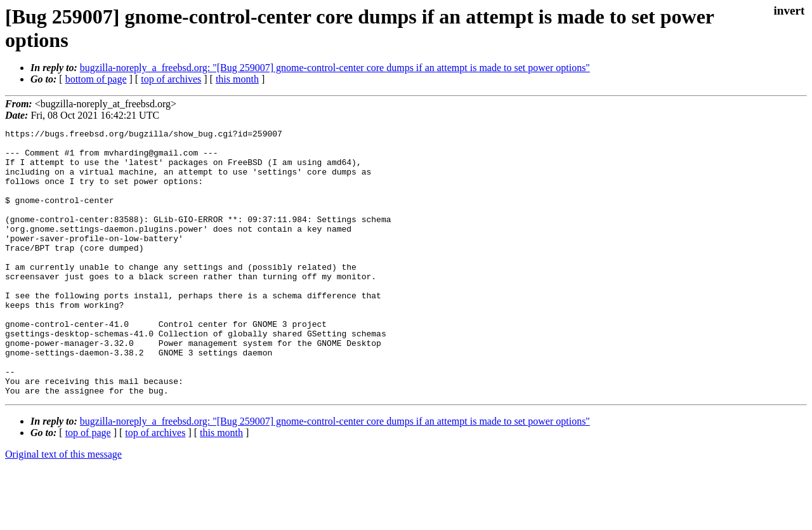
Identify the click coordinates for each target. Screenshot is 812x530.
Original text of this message (63, 507)
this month (237, 79)
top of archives (171, 79)
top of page (88, 486)
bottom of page (96, 79)
